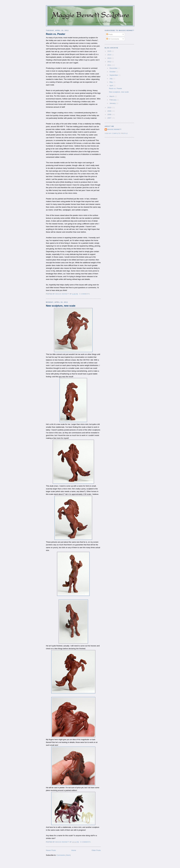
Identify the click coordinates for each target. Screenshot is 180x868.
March (112, 96)
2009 (110, 111)
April (111, 86)
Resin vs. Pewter (56, 34)
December (114, 68)
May (111, 82)
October (113, 72)
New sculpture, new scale (61, 306)
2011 (110, 65)
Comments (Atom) (64, 855)
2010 (110, 108)
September (114, 75)
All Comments (113, 39)
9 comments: (86, 842)
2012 (110, 62)
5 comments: (85, 294)
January (113, 103)
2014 (110, 55)
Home (74, 850)
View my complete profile (116, 133)
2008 (110, 114)
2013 (110, 58)
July (111, 79)
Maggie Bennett (114, 129)
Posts (109, 34)
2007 (110, 118)
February (113, 100)
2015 (110, 51)
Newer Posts (51, 850)
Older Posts (96, 850)
